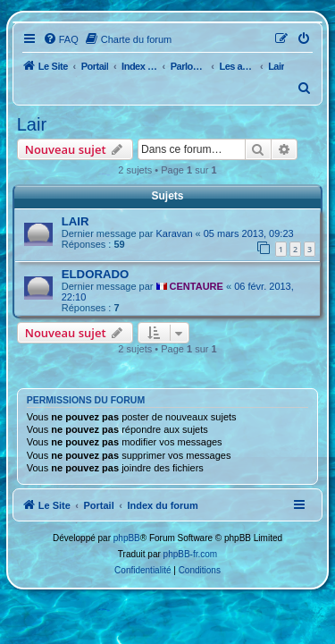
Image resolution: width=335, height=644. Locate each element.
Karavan (175, 233)
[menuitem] (61, 39)
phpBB (127, 538)
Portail (95, 66)
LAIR (75, 221)
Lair (32, 124)
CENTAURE (197, 286)
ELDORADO (95, 274)
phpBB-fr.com (191, 554)
